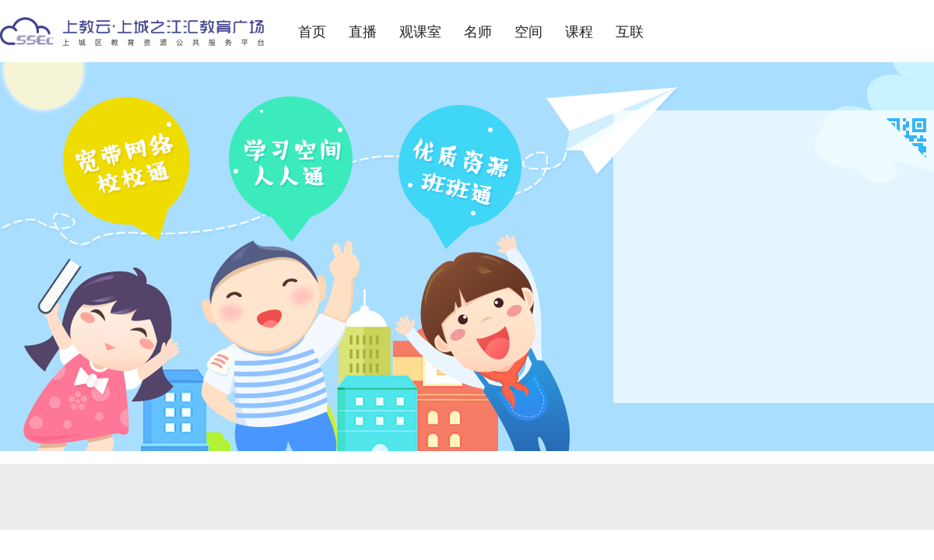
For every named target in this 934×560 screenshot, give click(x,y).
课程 (579, 32)
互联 (630, 32)
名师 (478, 32)
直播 (363, 32)
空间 (528, 32)
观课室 (420, 32)
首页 (312, 32)
